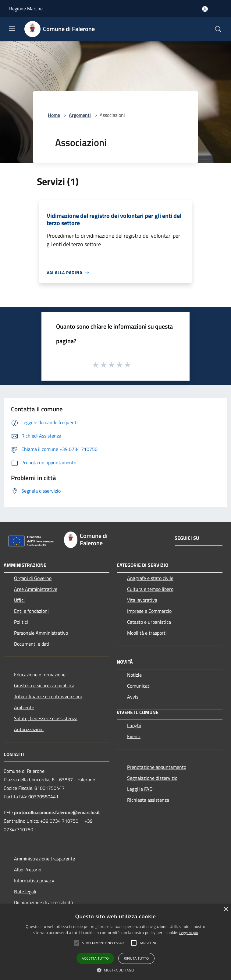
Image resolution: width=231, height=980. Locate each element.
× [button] (226, 910)
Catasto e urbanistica (149, 622)
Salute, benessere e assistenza (46, 718)
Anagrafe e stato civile (150, 578)
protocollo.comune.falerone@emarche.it (57, 812)
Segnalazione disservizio (152, 778)
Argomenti (80, 115)
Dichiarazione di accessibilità (44, 902)
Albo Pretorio (28, 870)
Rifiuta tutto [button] (136, 958)
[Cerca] (218, 29)
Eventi (134, 736)
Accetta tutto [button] (95, 958)
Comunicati (139, 686)
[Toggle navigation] (12, 29)
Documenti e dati (32, 644)
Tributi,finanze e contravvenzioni (48, 696)
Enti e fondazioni (31, 611)
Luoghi (134, 725)
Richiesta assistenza (148, 800)
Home (54, 115)
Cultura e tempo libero (150, 589)
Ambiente (24, 707)
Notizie (134, 675)
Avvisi (133, 697)
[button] (76, 943)
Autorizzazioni (29, 729)
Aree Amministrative (36, 589)
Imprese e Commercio (149, 611)
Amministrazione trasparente (44, 859)
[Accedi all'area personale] (205, 9)
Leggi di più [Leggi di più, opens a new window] (189, 933)
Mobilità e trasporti (147, 633)
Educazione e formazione (40, 675)
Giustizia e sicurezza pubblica (44, 685)
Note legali (25, 891)
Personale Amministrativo (41, 633)
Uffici (19, 600)
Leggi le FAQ (140, 789)
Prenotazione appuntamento (157, 767)
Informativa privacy (34, 881)
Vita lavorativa (142, 600)
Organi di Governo (33, 578)
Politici (21, 622)
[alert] (116, 942)
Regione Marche (26, 9)
